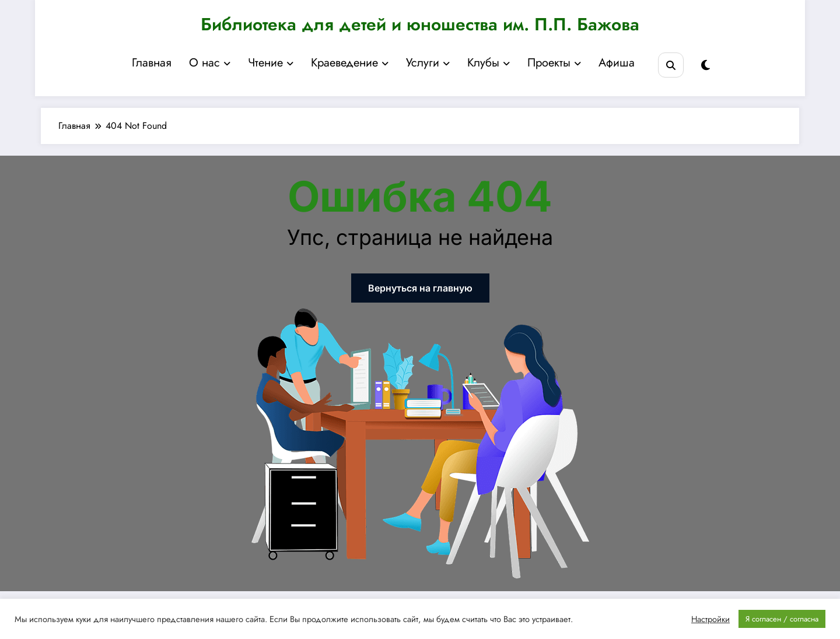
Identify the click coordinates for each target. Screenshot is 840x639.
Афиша (617, 63)
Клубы (489, 63)
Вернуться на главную (420, 288)
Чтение (271, 63)
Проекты (554, 63)
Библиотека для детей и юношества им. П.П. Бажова (420, 24)
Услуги (428, 63)
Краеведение (350, 63)
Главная (152, 63)
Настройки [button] (710, 619)
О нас (210, 63)
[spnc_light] (706, 66)
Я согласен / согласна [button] (782, 619)
